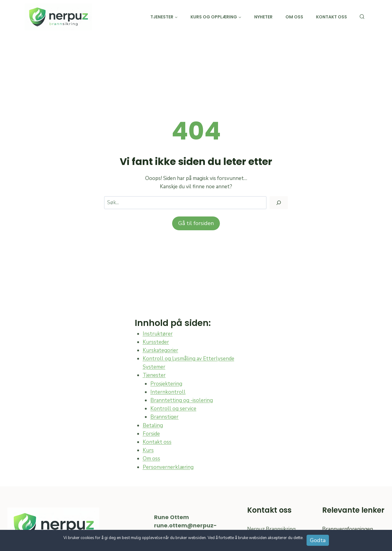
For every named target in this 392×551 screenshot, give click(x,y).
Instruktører (158, 334)
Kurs (148, 450)
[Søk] (279, 203)
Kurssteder (156, 342)
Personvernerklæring (168, 467)
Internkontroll (168, 392)
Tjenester (154, 375)
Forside (151, 434)
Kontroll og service (173, 409)
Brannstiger (164, 417)
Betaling (153, 425)
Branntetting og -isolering (182, 400)
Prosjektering (166, 384)
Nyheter (263, 17)
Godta (318, 540)
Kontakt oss (332, 17)
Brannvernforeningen (348, 529)
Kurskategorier (160, 350)
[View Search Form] (362, 17)
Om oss (294, 17)
